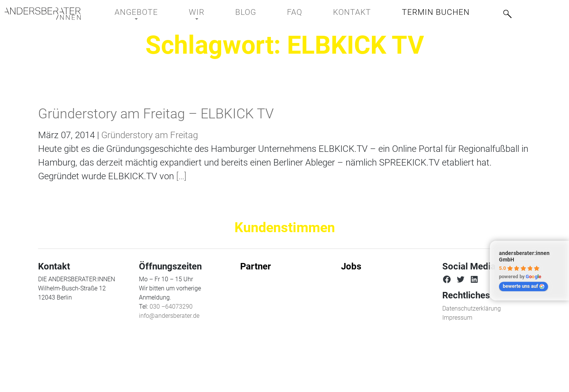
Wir (197, 12)
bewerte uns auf (524, 286)
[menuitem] (536, 12)
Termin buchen (436, 12)
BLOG (246, 12)
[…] (180, 176)
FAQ (295, 12)
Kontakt (352, 12)
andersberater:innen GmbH (524, 257)
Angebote (136, 12)
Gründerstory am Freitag (150, 135)
